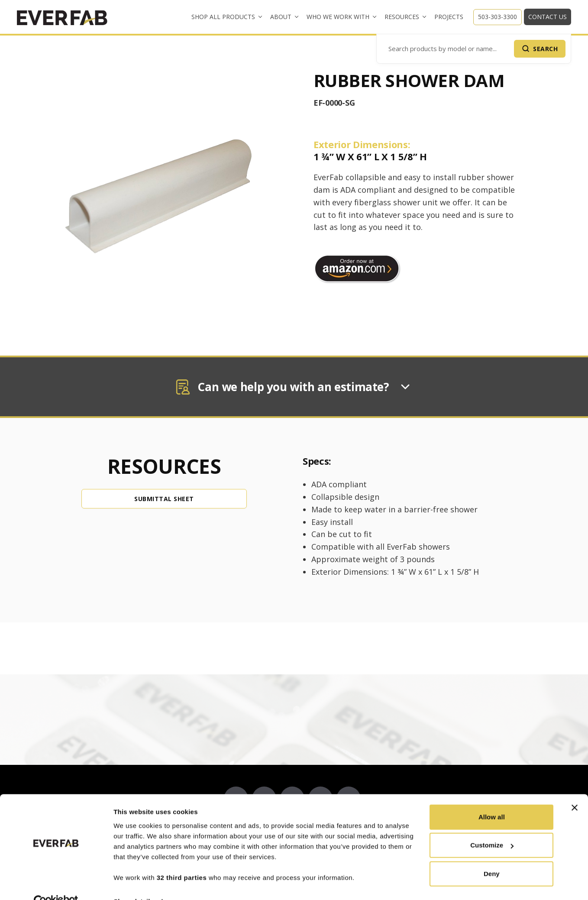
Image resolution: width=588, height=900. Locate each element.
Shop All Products (223, 17)
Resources (402, 17)
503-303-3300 (498, 17)
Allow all (492, 798)
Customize (492, 827)
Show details (134, 883)
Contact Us (548, 17)
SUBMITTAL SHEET (164, 499)
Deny (492, 855)
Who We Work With (338, 17)
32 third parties (182, 859)
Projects (449, 17)
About (281, 17)
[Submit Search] (540, 49)
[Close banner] (575, 789)
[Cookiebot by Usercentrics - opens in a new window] (56, 883)
